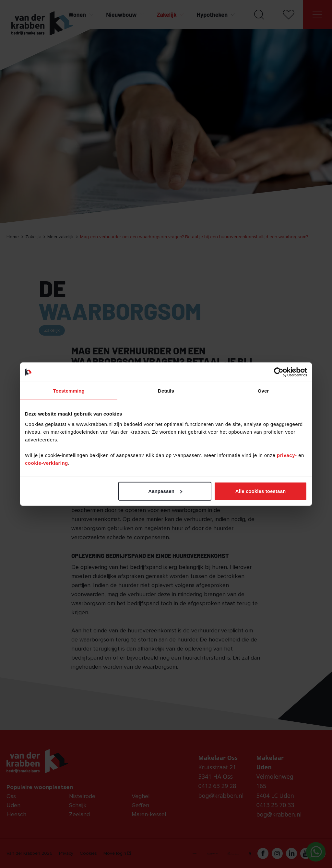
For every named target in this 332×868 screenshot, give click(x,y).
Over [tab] (263, 391)
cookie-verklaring (47, 463)
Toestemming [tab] (69, 391)
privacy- (288, 455)
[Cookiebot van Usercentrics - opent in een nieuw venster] (279, 372)
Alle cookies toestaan (261, 491)
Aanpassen (165, 491)
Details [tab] (166, 391)
